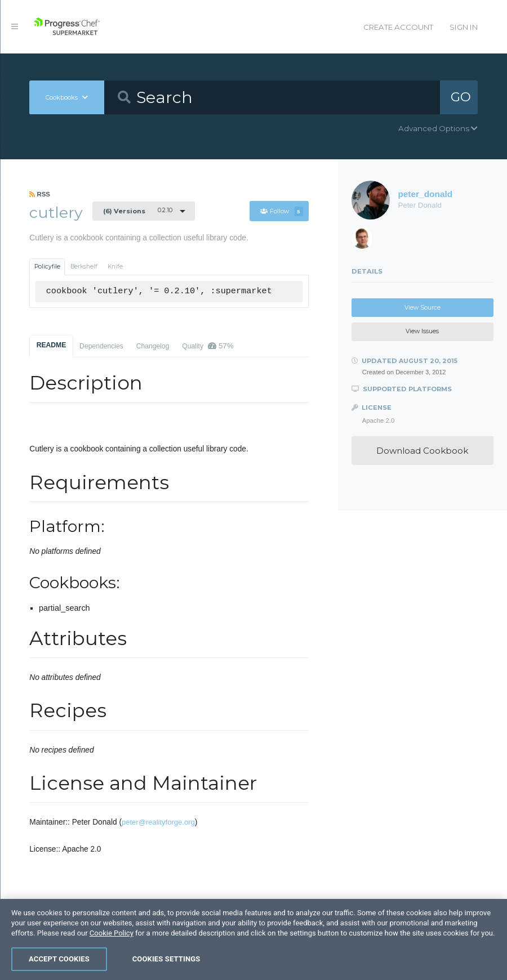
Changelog (153, 346)
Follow (281, 211)
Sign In (464, 27)
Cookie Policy (112, 933)
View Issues (422, 331)
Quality (208, 346)
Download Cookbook (422, 451)
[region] (253, 939)
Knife (115, 267)
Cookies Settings (166, 959)
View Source (422, 308)
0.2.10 (138, 211)
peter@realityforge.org (158, 822)
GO (461, 97)
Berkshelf (84, 267)
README (52, 345)
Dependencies (101, 346)
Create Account (398, 27)
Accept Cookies (59, 959)
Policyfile (47, 267)
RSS (40, 194)
